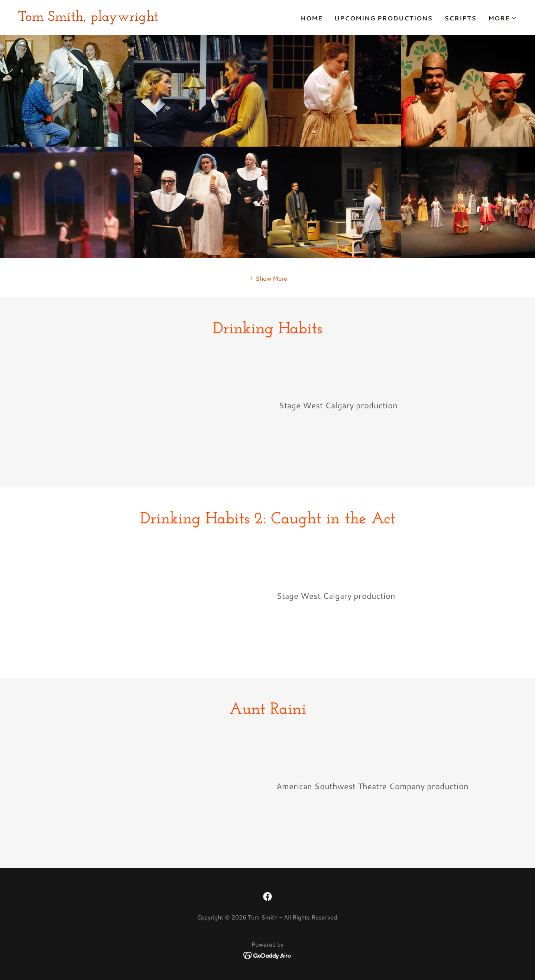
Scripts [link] (460, 18)
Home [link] (312, 18)
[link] (88, 18)
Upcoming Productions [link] (383, 18)
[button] (503, 18)
